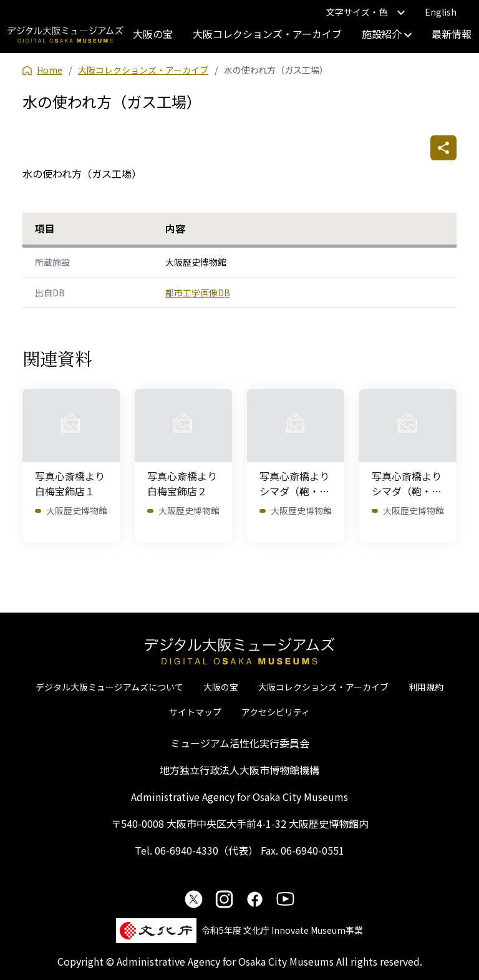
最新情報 (452, 34)
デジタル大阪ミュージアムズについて (109, 687)
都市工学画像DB (198, 293)
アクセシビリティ (276, 712)
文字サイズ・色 (365, 12)
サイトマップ (195, 712)
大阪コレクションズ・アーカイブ (267, 34)
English (441, 12)
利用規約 (426, 687)
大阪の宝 (153, 34)
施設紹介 (387, 34)
